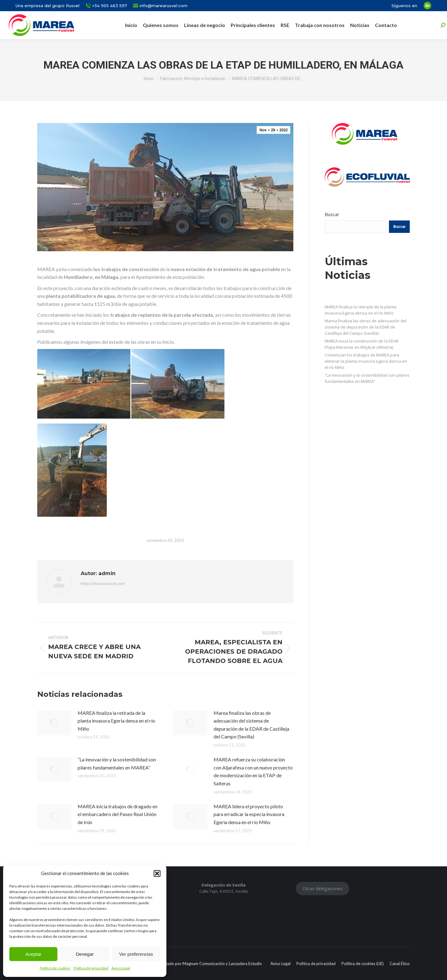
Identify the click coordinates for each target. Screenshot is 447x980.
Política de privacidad (91, 968)
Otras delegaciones (323, 888)
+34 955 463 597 (106, 6)
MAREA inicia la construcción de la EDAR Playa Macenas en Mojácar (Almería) (362, 344)
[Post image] (54, 723)
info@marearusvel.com (160, 6)
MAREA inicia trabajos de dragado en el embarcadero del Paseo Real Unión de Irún (117, 814)
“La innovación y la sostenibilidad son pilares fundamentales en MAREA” (117, 763)
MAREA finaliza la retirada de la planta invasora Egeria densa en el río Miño (116, 721)
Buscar (332, 214)
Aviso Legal (121, 968)
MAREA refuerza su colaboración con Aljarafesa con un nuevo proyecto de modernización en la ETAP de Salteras (253, 771)
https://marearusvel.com (103, 583)
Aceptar (34, 954)
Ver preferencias (136, 954)
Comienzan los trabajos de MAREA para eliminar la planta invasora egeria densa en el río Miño (366, 361)
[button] (157, 873)
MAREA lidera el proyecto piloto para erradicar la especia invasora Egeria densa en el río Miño (249, 814)
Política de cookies (55, 968)
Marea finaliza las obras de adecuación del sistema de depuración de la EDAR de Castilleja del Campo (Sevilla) (251, 725)
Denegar (85, 954)
